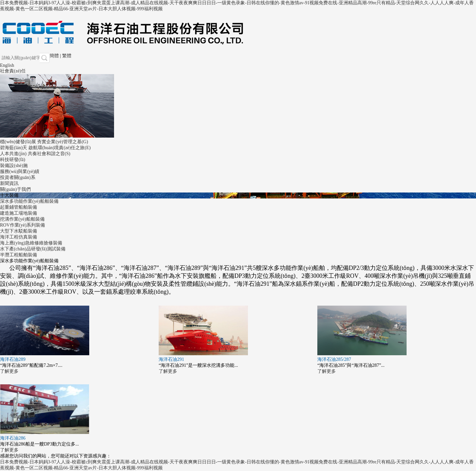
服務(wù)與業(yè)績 (20, 171)
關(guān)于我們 (15, 189)
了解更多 (9, 371)
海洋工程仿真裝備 (19, 237)
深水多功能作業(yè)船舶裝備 (29, 201)
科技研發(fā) (13, 160)
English (7, 65)
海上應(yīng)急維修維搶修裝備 (31, 243)
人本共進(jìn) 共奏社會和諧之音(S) (35, 154)
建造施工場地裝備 (19, 213)
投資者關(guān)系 (18, 177)
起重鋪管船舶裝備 (19, 207)
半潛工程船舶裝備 (19, 255)
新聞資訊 (9, 183)
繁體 (67, 56)
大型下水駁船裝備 (19, 231)
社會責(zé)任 (13, 71)
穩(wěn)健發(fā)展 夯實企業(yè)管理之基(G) (44, 142)
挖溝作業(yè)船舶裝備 (22, 219)
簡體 (54, 56)
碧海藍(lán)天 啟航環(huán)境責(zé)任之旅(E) (45, 148)
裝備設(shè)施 (14, 166)
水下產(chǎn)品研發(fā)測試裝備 (33, 249)
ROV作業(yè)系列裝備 (22, 225)
